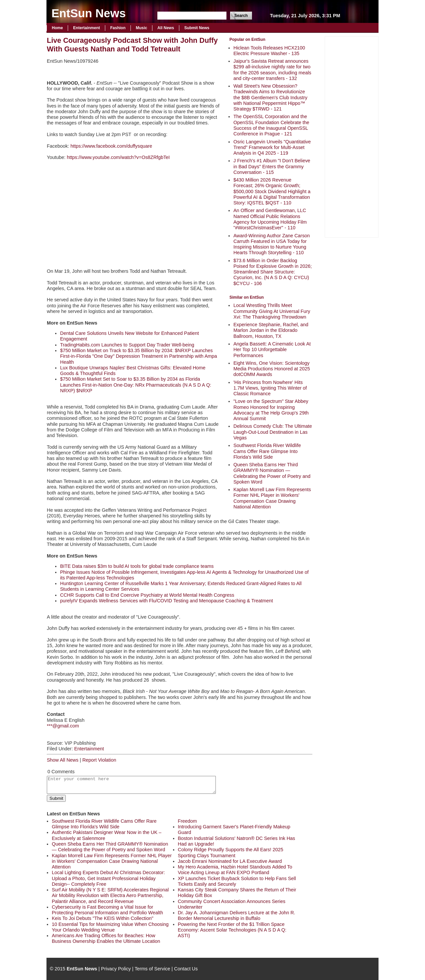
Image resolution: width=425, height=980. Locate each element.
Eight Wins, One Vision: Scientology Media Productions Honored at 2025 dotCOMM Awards (272, 369)
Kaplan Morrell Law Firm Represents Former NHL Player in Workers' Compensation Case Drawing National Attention (272, 498)
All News (166, 28)
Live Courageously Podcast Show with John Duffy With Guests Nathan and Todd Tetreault (132, 45)
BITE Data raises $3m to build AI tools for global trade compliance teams (137, 566)
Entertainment (86, 28)
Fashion (118, 28)
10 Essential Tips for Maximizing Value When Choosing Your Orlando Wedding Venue (110, 927)
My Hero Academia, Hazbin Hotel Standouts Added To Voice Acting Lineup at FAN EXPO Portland (235, 870)
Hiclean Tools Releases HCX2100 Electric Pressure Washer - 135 (269, 51)
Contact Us (186, 969)
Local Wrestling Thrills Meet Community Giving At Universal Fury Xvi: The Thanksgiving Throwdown (272, 311)
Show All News (63, 760)
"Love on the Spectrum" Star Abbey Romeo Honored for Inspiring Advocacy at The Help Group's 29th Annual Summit (271, 410)
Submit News (197, 28)
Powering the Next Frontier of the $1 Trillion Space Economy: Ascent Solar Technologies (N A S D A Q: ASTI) (232, 930)
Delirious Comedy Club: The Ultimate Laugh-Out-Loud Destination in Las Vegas (273, 432)
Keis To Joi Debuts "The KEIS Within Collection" (103, 918)
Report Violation (99, 760)
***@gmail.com (63, 726)
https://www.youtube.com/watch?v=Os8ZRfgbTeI (118, 157)
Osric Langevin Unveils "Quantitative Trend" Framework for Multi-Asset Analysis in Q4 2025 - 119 (272, 148)
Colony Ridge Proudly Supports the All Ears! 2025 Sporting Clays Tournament (231, 852)
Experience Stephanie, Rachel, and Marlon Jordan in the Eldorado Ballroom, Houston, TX (271, 330)
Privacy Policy (116, 969)
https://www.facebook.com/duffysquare (111, 146)
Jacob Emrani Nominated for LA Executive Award (230, 861)
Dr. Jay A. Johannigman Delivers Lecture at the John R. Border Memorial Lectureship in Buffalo (237, 915)
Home (57, 28)
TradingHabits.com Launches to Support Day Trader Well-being (127, 345)
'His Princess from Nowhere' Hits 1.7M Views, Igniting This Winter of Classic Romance (270, 388)
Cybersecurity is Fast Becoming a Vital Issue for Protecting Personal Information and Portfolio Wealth (107, 910)
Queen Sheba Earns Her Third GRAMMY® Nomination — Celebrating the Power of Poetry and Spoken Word (272, 473)
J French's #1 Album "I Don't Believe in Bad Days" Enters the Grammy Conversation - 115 (272, 166)
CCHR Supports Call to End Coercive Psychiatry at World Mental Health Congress (147, 595)
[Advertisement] (352, 136)
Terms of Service (152, 969)
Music (141, 28)
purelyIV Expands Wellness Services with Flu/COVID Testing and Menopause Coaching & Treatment (167, 601)
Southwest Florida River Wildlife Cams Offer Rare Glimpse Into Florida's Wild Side (267, 451)
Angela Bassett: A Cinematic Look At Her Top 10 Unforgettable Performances (272, 350)
